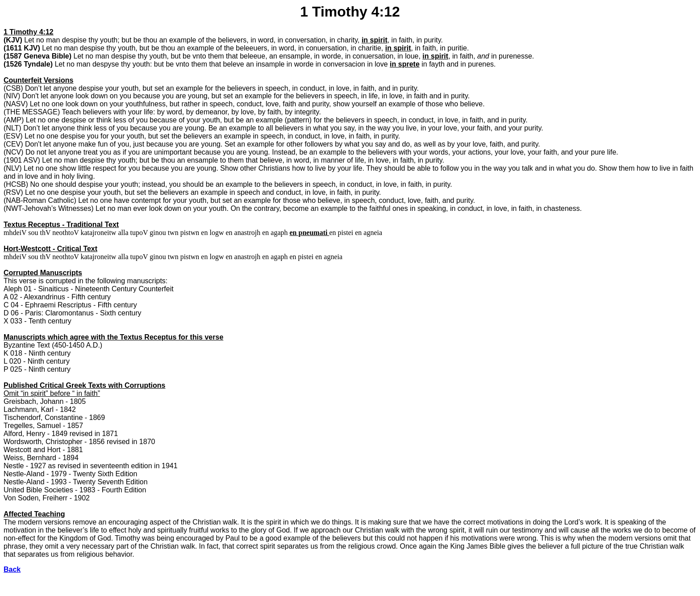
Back (12, 569)
